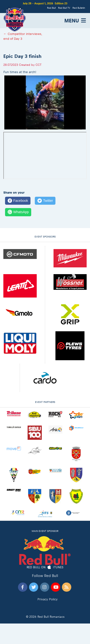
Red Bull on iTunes (45, 567)
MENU (75, 21)
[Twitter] (45, 201)
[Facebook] (18, 201)
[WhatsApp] (18, 212)
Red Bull (51, 8)
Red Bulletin (79, 8)
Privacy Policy (48, 599)
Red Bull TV (64, 8)
